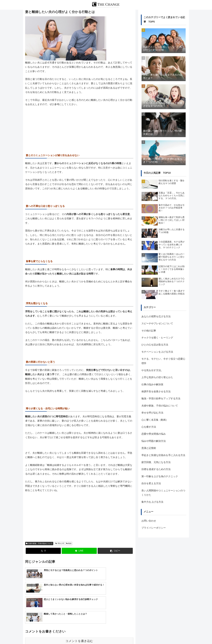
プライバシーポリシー (154, 528)
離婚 (69, 543)
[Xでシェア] (43, 551)
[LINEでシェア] (79, 551)
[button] (115, 551)
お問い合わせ (149, 521)
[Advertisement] (79, 129)
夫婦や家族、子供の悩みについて (39, 543)
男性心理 (60, 543)
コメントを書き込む (79, 612)
